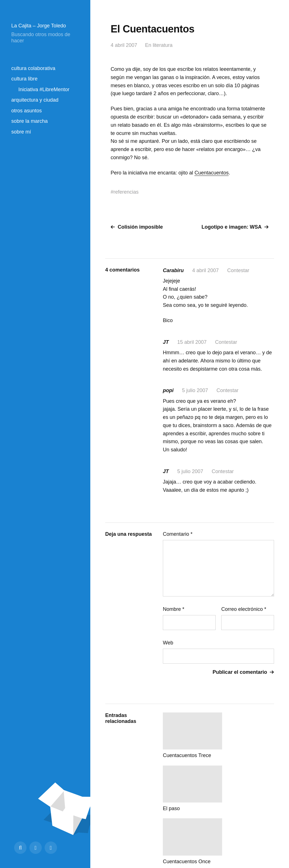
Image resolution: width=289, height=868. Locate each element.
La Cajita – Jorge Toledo (39, 26)
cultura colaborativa (33, 68)
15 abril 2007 (192, 342)
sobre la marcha (29, 121)
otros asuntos (27, 111)
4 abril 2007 (124, 45)
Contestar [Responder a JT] (226, 342)
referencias (126, 192)
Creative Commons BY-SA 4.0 (189, 843)
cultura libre (24, 79)
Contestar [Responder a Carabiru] (238, 270)
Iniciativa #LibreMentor (44, 89)
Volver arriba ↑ (260, 843)
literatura (163, 45)
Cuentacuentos (212, 173)
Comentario (178, 534)
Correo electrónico (244, 609)
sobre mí (21, 132)
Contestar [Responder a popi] (227, 390)
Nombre (174, 609)
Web (168, 643)
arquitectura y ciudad (35, 100)
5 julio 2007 (195, 390)
